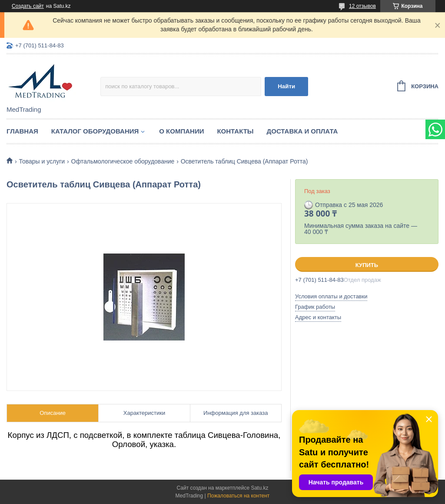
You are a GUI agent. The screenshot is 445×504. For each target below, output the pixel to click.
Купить (367, 265)
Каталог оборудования (95, 131)
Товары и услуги (42, 161)
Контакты (235, 131)
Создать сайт (28, 6)
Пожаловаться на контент (238, 496)
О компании (181, 131)
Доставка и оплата (302, 131)
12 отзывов (362, 6)
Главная (22, 131)
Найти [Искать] (286, 86)
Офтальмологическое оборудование (123, 161)
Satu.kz (259, 488)
